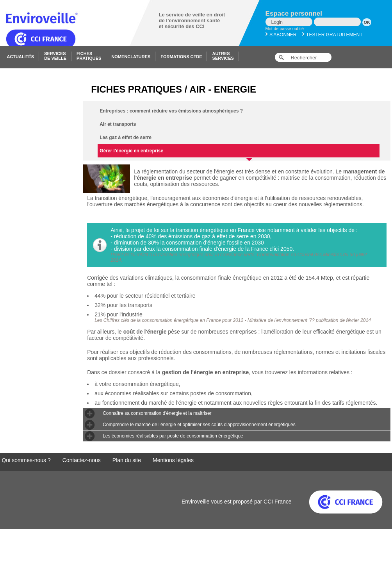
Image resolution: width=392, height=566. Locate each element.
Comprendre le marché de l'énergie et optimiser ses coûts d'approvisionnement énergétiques (199, 425)
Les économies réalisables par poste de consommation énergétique (173, 436)
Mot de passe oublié (285, 29)
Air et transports (118, 124)
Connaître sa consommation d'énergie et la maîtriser (157, 413)
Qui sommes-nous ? (26, 460)
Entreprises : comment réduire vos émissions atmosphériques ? (171, 111)
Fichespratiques (89, 56)
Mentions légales (173, 460)
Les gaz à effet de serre (126, 137)
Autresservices (223, 56)
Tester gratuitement (332, 35)
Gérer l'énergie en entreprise (175, 153)
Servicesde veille (55, 56)
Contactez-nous (82, 460)
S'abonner (281, 35)
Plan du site (127, 460)
